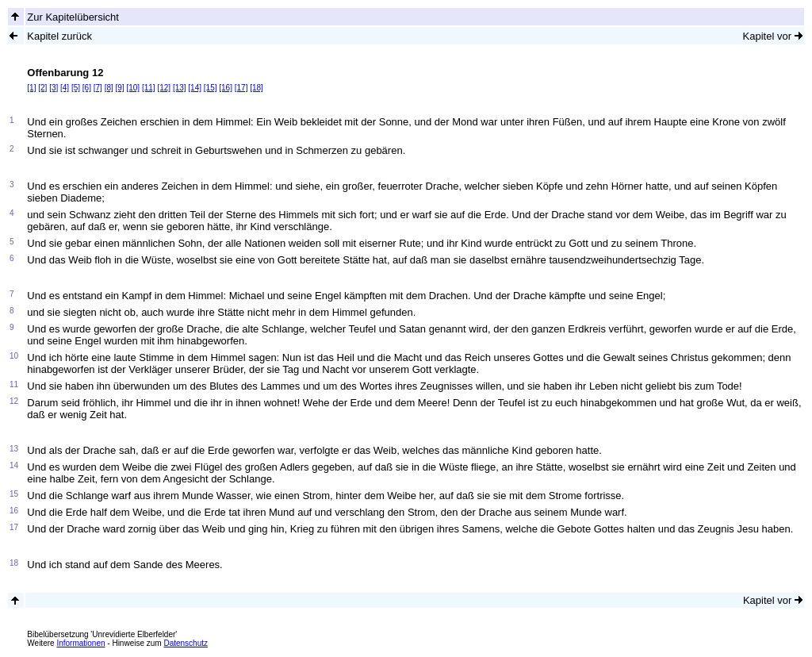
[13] (180, 88)
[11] (149, 88)
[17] (241, 88)
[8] (109, 88)
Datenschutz (186, 643)
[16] (226, 88)
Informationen (80, 643)
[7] (98, 88)
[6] (87, 88)
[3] (54, 88)
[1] (31, 88)
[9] (120, 88)
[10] (133, 88)
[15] (211, 88)
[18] (257, 88)
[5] (76, 88)
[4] (65, 88)
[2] (42, 88)
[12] (164, 88)
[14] (195, 88)
